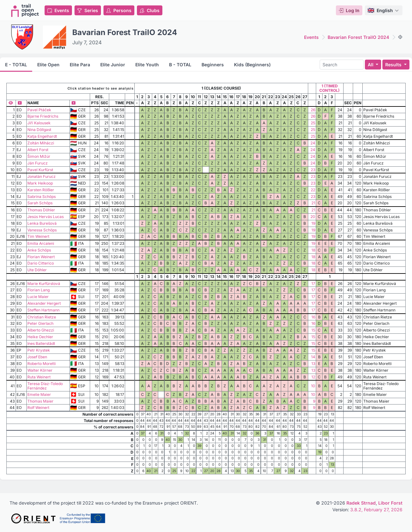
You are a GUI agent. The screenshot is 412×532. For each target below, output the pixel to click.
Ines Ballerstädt (41, 343)
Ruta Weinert (39, 377)
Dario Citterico (41, 263)
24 (313, 143)
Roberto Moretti (42, 364)
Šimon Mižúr (39, 156)
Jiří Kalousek (39, 123)
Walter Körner (40, 370)
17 (313, 284)
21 (313, 203)
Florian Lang (39, 290)
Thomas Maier (40, 401)
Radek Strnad (361, 503)
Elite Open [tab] (48, 65)
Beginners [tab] (213, 65)
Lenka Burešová (42, 223)
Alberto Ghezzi (41, 330)
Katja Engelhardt (42, 136)
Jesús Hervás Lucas (46, 217)
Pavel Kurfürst (40, 170)
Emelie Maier (39, 394)
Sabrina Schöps (42, 197)
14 (313, 357)
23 (313, 170)
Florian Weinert (41, 257)
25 (313, 123)
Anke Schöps (39, 250)
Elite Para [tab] (80, 65)
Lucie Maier (38, 297)
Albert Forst (38, 150)
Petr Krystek (39, 350)
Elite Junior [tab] (113, 65)
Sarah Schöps (40, 203)
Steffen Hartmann (43, 310)
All (371, 65)
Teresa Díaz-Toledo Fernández (45, 386)
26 (313, 110)
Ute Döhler (37, 270)
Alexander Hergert (44, 303)
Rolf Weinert (38, 408)
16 (313, 317)
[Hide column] (20, 103)
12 (313, 377)
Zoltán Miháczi (41, 143)
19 (313, 223)
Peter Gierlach (40, 323)
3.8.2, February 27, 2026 (376, 510)
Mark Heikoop (40, 183)
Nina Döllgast (39, 130)
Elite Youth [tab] (147, 65)
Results (394, 65)
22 (313, 190)
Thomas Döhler (41, 210)
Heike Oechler (40, 337)
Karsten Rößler (41, 190)
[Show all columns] (11, 103)
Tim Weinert (38, 236)
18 (313, 250)
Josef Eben (37, 357)
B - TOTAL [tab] (180, 65)
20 (313, 217)
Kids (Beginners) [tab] (252, 65)
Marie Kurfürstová (44, 284)
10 (313, 386)
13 (313, 364)
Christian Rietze (42, 317)
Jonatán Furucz (42, 176)
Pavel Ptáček (39, 110)
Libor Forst (390, 503)
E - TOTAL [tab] (16, 65)
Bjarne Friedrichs (43, 116)
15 (313, 330)
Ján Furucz (38, 163)
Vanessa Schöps (42, 230)
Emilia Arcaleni (41, 243)
